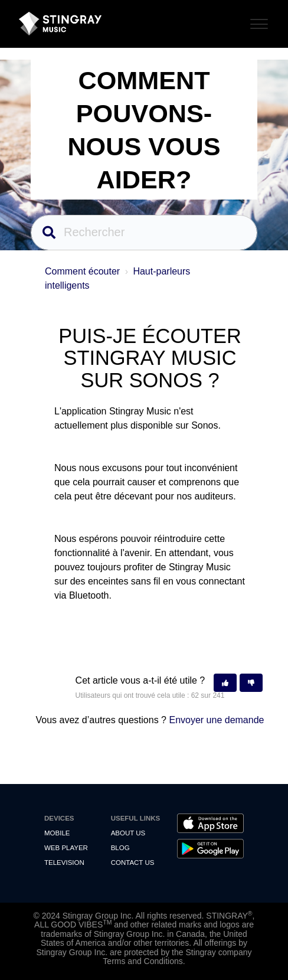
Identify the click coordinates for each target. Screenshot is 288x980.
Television (64, 863)
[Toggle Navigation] (257, 22)
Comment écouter (82, 271)
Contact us (133, 863)
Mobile (57, 833)
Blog (120, 848)
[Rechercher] (144, 233)
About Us (128, 833)
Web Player (66, 848)
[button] (225, 683)
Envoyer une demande (216, 720)
